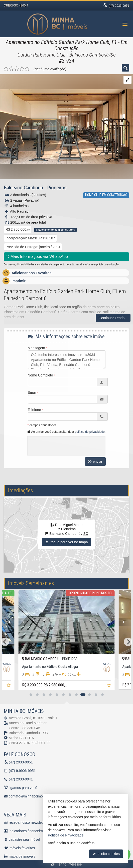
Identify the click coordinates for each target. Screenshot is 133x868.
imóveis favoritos (22, 848)
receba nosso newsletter (28, 822)
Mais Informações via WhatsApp (37, 257)
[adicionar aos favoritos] (9, 686)
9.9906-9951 (22, 771)
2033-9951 (119, 6)
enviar (95, 462)
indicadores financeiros (27, 831)
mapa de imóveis (22, 856)
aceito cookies (106, 854)
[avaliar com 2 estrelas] (11, 69)
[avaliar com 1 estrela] (6, 69)
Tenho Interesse (66, 864)
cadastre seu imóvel (24, 839)
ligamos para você (23, 788)
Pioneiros (57, 188)
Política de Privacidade (66, 835)
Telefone (34, 410)
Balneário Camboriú (23, 188)
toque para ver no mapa (66, 542)
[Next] (14, 622)
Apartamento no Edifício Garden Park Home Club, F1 (61, 42)
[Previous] (19, 622)
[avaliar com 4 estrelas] (22, 69)
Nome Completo (40, 375)
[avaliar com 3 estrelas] (17, 69)
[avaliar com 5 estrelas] (27, 69)
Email (32, 392)
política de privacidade (90, 432)
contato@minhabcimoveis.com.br (35, 796)
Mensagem (36, 348)
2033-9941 (21, 779)
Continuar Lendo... (113, 318)
